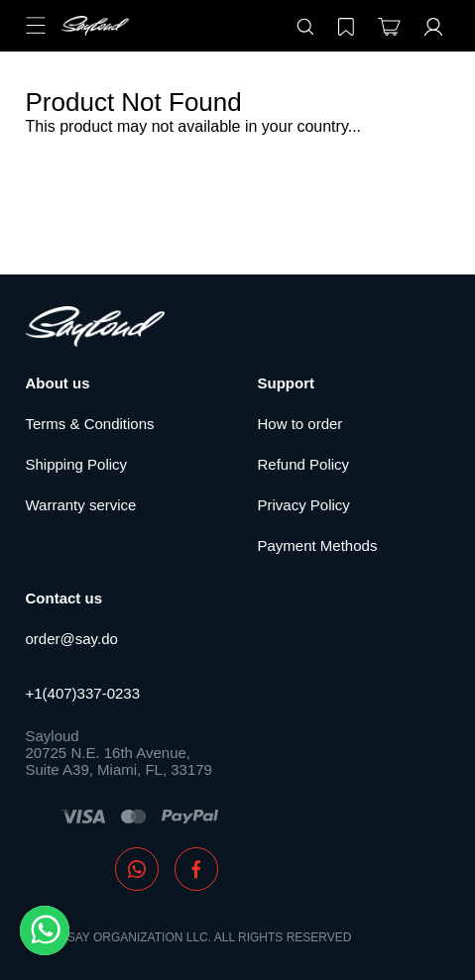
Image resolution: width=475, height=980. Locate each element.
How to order (300, 424)
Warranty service (81, 505)
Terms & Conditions (90, 424)
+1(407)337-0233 (83, 693)
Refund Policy (304, 464)
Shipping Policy (77, 464)
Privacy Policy (304, 505)
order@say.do (72, 639)
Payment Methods (318, 545)
